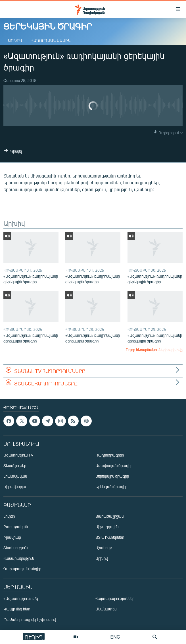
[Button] (13, 152)
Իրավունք (12, 537)
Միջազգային (107, 527)
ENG (115, 637)
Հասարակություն (19, 558)
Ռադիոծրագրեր (110, 455)
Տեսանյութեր (15, 466)
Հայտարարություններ (115, 598)
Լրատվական (15, 476)
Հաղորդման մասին (51, 40)
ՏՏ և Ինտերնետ (110, 537)
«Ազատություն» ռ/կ (21, 598)
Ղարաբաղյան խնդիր (22, 569)
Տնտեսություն (15, 548)
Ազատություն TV (18, 455)
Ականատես (106, 609)
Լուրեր (9, 516)
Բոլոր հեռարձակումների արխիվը (154, 350)
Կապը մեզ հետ (17, 609)
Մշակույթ (104, 548)
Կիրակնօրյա (15, 487)
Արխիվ (15, 40)
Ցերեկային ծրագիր (112, 476)
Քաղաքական (16, 527)
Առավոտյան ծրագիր (114, 466)
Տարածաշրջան (109, 516)
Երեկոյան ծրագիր (111, 487)
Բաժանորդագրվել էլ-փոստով (30, 619)
